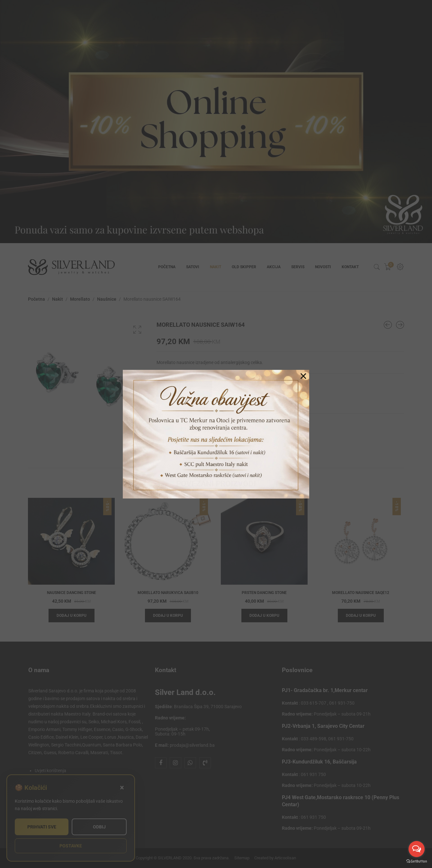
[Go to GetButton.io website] (417, 861)
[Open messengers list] (417, 849)
